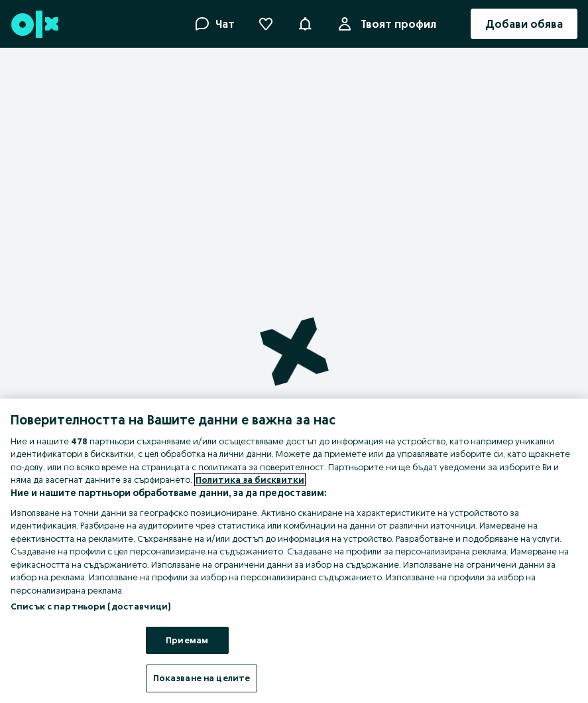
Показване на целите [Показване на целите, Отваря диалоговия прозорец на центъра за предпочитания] (202, 678)
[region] (294, 551)
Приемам (187, 640)
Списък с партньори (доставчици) (90, 606)
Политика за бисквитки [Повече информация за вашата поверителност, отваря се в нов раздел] (250, 479)
